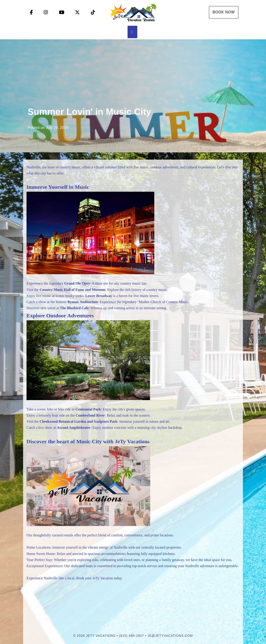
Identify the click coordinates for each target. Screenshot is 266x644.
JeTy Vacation (103, 578)
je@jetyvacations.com (170, 636)
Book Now (224, 12)
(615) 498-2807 (132, 636)
